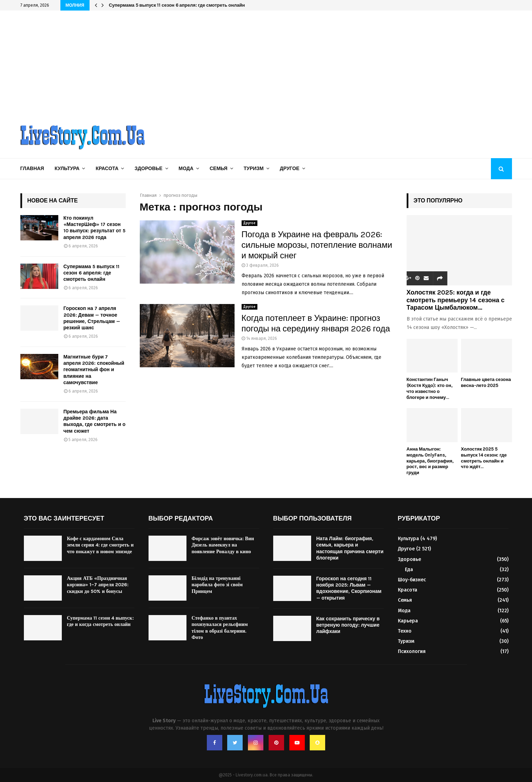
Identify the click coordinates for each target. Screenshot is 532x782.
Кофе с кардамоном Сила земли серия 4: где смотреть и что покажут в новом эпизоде (100, 545)
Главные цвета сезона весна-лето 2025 (486, 382)
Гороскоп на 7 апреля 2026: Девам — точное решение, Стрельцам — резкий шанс (92, 318)
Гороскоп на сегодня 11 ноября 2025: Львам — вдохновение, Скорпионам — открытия (349, 588)
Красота (107, 169)
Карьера (408, 621)
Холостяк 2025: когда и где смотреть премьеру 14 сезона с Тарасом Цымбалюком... (456, 300)
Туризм (254, 169)
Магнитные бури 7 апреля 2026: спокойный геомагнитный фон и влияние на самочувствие (94, 370)
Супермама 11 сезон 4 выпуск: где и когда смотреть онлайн (100, 621)
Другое (290, 169)
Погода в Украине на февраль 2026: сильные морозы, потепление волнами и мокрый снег (317, 245)
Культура (67, 169)
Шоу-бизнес (412, 580)
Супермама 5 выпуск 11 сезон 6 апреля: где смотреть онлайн (177, 5)
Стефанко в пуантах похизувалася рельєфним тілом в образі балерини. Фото (220, 628)
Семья (219, 169)
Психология (412, 651)
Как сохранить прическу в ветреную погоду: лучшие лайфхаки (348, 625)
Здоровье (148, 169)
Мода (186, 169)
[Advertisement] (266, 63)
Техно (405, 631)
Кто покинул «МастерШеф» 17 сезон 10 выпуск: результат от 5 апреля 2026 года (95, 228)
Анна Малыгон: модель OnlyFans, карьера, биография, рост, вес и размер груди (430, 461)
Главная (32, 169)
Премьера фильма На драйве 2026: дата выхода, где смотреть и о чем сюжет (95, 421)
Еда (409, 570)
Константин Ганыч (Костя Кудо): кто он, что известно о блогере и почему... (430, 388)
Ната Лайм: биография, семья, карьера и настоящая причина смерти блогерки (350, 548)
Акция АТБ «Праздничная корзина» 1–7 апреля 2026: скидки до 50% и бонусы (98, 585)
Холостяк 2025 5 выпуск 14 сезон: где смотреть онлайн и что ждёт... (484, 458)
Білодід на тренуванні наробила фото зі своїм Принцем (217, 585)
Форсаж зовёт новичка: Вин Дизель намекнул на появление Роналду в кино (223, 545)
